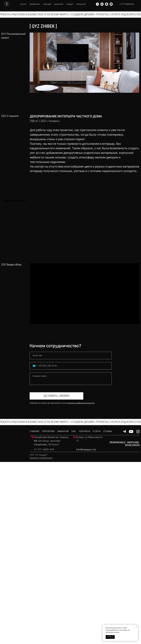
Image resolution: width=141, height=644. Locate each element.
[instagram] (107, 4)
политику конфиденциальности (80, 585)
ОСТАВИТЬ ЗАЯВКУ (56, 578)
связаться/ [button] (81, 4)
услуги (97, 613)
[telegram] (97, 4)
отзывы (108, 613)
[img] (14, 625)
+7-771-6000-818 (44, 632)
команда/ (47, 4)
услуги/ (23, 4)
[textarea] (71, 561)
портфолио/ (35, 4)
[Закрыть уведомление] (136, 626)
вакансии (63, 613)
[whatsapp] (111, 4)
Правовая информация (41, 640)
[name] (71, 538)
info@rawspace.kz (86, 632)
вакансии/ (59, 4)
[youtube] (102, 4)
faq (74, 613)
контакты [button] (85, 613)
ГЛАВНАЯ (34, 613)
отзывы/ (70, 4)
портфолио (48, 613)
